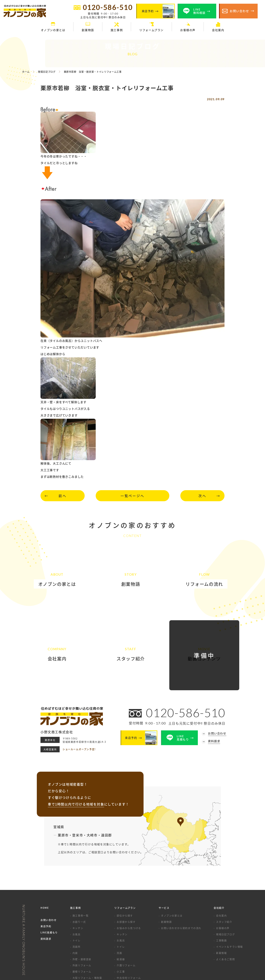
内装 (75, 900)
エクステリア (81, 931)
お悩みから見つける (129, 875)
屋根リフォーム (82, 919)
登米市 (78, 783)
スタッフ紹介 (224, 869)
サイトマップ (158, 959)
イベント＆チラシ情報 (229, 894)
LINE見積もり (49, 880)
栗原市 (63, 783)
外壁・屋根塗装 (82, 907)
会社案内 (221, 863)
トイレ (77, 888)
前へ (62, 496)
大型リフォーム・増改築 (87, 925)
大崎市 (92, 783)
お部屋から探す (126, 869)
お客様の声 (223, 875)
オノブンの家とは (172, 863)
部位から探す (125, 863)
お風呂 (77, 882)
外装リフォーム (82, 913)
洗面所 (77, 894)
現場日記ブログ (225, 882)
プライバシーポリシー (131, 959)
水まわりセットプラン (130, 938)
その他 (77, 944)
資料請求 (46, 886)
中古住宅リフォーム (129, 925)
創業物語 (166, 869)
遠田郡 (106, 783)
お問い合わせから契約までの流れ (181, 875)
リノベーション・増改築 (131, 931)
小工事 (121, 919)
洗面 (119, 900)
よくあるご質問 (225, 907)
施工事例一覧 (81, 863)
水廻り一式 (79, 869)
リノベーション (82, 938)
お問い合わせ (49, 867)
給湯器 (121, 907)
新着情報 (221, 900)
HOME (45, 855)
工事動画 (221, 888)
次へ (202, 496)
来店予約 (46, 874)
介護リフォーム (126, 913)
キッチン (78, 875)
